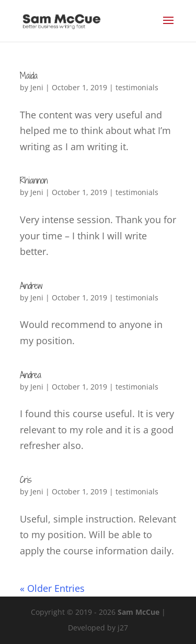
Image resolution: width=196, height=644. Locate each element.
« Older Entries (52, 588)
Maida (29, 76)
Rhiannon (34, 180)
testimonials (137, 87)
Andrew (31, 286)
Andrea (31, 375)
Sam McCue (139, 612)
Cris (26, 480)
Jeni (37, 87)
